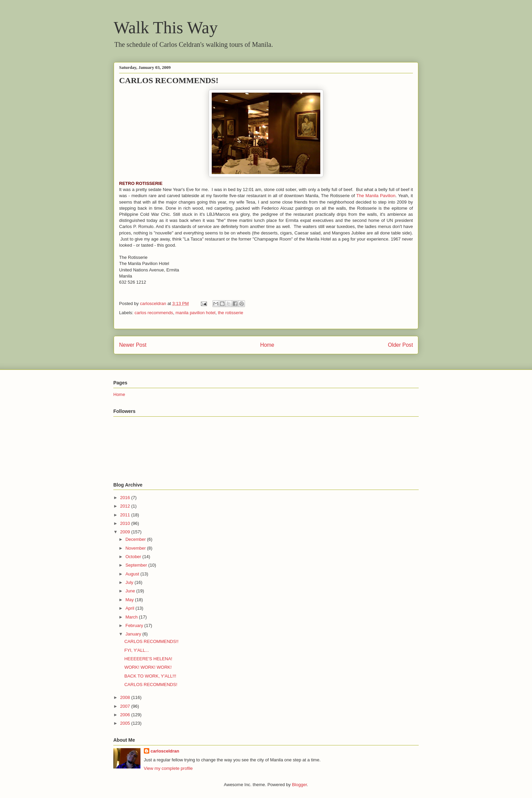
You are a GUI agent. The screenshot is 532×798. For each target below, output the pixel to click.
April (131, 608)
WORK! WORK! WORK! (148, 667)
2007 (126, 706)
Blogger (299, 785)
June (131, 591)
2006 (126, 715)
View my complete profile (168, 768)
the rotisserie (230, 313)
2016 (126, 498)
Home (267, 345)
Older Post (400, 345)
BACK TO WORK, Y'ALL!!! (150, 676)
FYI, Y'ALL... (136, 650)
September (137, 565)
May (130, 600)
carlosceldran (165, 751)
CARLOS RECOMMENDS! (151, 685)
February (135, 625)
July (130, 582)
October (134, 557)
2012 (126, 506)
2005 (126, 723)
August (133, 574)
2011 (126, 515)
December (136, 539)
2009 (126, 532)
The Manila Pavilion (376, 196)
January (134, 634)
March (132, 617)
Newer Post (133, 345)
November (136, 548)
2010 (126, 523)
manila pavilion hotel (195, 313)
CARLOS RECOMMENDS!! (151, 641)
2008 (126, 697)
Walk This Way (166, 27)
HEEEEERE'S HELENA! (148, 659)
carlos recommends (154, 313)
